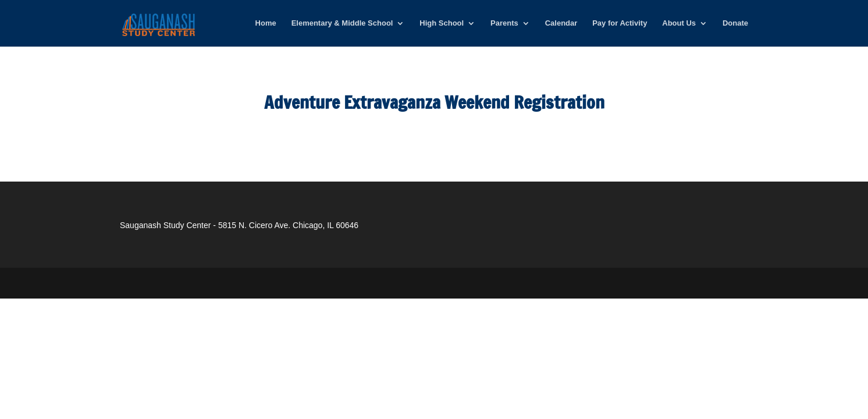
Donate (735, 23)
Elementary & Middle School (342, 23)
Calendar (561, 23)
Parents (504, 23)
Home (266, 23)
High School (442, 23)
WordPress (303, 283)
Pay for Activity (620, 23)
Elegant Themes (199, 283)
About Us (679, 23)
